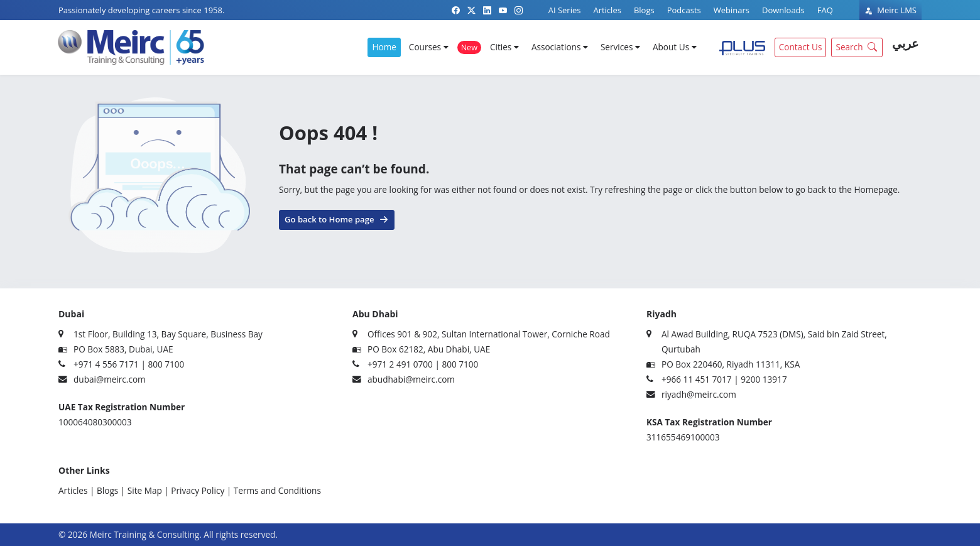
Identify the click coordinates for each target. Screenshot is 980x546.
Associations (560, 47)
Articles (607, 10)
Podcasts (684, 10)
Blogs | (111, 490)
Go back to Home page (337, 218)
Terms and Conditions (277, 490)
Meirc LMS (890, 10)
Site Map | (148, 490)
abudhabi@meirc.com (411, 379)
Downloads (783, 10)
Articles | (76, 490)
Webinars (732, 10)
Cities (504, 47)
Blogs (644, 10)
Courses (429, 47)
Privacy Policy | (201, 490)
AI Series (565, 10)
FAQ (825, 10)
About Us (675, 47)
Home (384, 47)
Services (620, 47)
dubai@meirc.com (110, 379)
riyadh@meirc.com (699, 394)
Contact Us (801, 47)
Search (857, 46)
